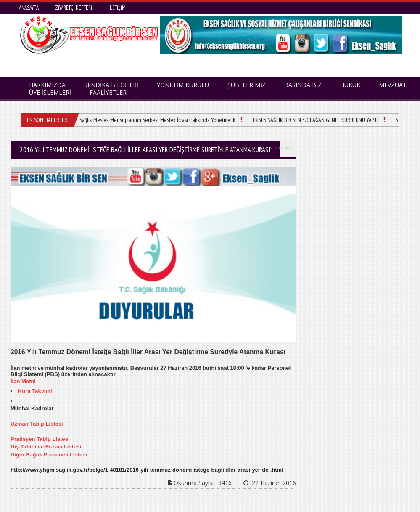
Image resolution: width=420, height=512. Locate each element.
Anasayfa (29, 8)
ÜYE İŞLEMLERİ (50, 92)
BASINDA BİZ (303, 85)
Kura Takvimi (35, 391)
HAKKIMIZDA (240, 147)
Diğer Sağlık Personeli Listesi (49, 455)
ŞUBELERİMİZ (247, 85)
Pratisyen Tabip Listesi (40, 439)
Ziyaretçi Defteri (74, 8)
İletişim (117, 8)
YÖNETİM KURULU (183, 85)
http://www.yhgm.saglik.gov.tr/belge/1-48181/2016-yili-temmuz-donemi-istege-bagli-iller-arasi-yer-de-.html (147, 470)
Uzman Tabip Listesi (37, 424)
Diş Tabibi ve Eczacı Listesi (46, 447)
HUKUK (350, 85)
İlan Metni (23, 381)
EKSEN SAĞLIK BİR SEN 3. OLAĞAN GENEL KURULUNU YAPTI (316, 120)
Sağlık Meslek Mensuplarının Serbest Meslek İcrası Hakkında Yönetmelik (157, 120)
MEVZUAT (393, 85)
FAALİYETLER (108, 92)
